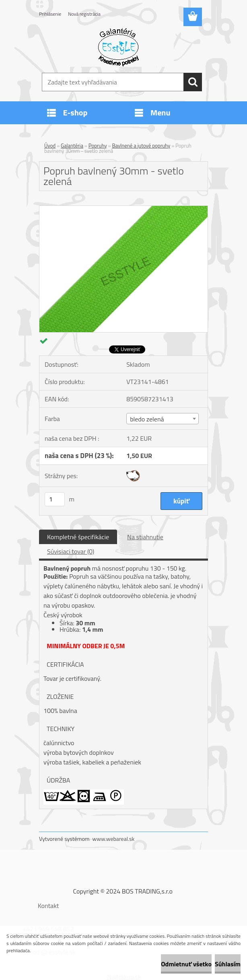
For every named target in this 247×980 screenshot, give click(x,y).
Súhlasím (228, 964)
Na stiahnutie (145, 537)
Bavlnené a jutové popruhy (141, 146)
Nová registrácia (84, 14)
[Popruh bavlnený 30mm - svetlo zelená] (123, 209)
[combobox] (162, 419)
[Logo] (118, 47)
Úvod (50, 146)
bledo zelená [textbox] (147, 419)
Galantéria (72, 146)
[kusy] (55, 499)
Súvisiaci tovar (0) (71, 551)
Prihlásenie (50, 14)
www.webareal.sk (114, 839)
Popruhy (98, 146)
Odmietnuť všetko (186, 964)
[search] (193, 82)
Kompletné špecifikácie (78, 537)
